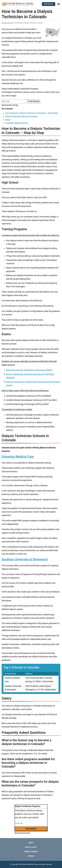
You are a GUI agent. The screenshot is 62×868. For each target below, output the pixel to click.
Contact (31, 856)
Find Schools (49, 4)
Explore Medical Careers (31, 864)
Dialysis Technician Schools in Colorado (21, 116)
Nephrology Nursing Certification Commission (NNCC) (29, 370)
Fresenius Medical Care (18, 457)
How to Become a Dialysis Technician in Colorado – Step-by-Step (32, 113)
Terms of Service (31, 852)
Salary (8, 120)
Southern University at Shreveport (25, 559)
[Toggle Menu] (59, 4)
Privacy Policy (31, 847)
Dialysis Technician (7, 23)
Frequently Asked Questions (17, 123)
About (31, 843)
